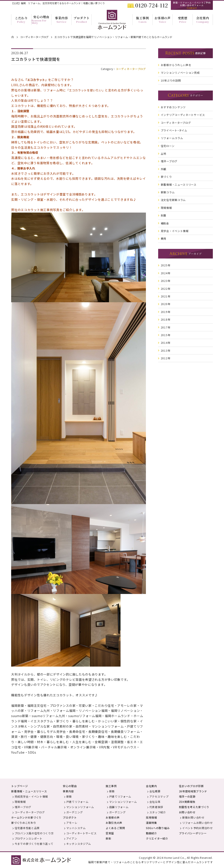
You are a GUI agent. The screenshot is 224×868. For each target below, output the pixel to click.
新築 (69, 796)
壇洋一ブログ (23, 807)
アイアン (72, 838)
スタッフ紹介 (158, 812)
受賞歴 (110, 833)
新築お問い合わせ (193, 817)
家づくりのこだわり (24, 823)
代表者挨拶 (156, 807)
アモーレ (72, 823)
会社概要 (155, 791)
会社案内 (151, 786)
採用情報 (151, 817)
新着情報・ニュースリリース (29, 791)
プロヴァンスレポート (29, 838)
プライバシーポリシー (193, 833)
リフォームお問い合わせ (198, 823)
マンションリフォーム (80, 807)
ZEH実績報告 (187, 802)
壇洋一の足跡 (187, 796)
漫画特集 (151, 823)
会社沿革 (155, 802)
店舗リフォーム (119, 807)
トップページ (19, 786)
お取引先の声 (114, 823)
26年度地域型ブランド (193, 791)
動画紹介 (151, 833)
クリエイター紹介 (157, 838)
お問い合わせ (187, 812)
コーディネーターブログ (131, 69)
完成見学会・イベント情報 (31, 796)
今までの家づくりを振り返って (34, 844)
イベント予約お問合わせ (198, 828)
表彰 (108, 838)
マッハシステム (76, 828)
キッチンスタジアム (79, 844)
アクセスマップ (159, 796)
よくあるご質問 (115, 828)
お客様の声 (113, 817)
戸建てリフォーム (77, 802)
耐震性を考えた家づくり (194, 807)
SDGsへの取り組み (158, 828)
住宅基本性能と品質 (27, 828)
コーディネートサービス (81, 833)
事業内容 (68, 791)
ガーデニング (75, 812)
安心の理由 (70, 786)
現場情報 (20, 802)
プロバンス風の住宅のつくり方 (34, 833)
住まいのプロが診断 (191, 786)
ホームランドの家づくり (26, 817)
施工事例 (111, 786)
